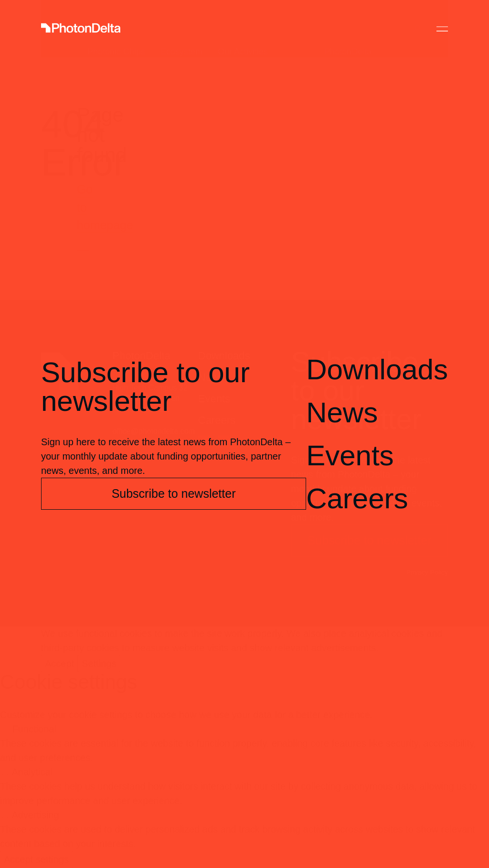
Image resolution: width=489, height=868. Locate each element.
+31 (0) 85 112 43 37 (148, 442)
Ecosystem (181, 29)
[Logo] (81, 29)
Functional (34, 729)
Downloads (224, 356)
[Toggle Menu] (442, 29)
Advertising (35, 815)
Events (214, 399)
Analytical (32, 772)
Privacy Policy (427, 572)
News (211, 377)
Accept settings (36, 859)
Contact (383, 29)
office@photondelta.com (154, 431)
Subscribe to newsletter (370, 540)
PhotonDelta (348, 29)
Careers (217, 420)
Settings (99, 664)
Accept (59, 664)
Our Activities (243, 29)
